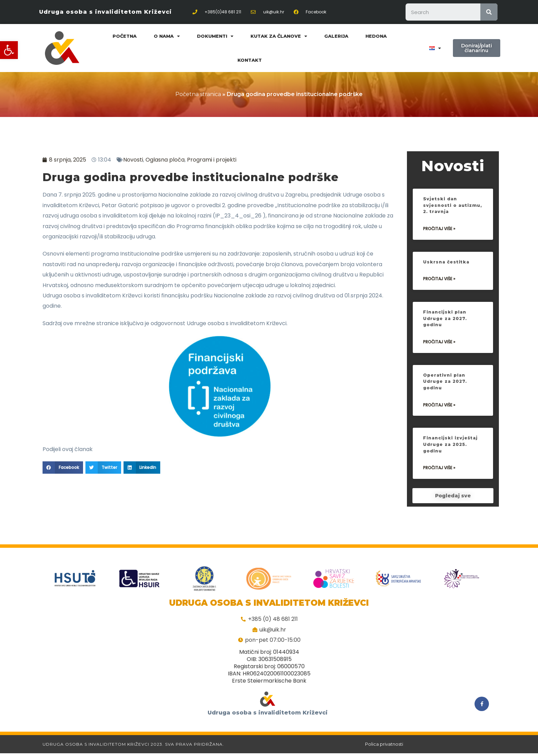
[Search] (489, 12)
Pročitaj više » (439, 254)
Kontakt (250, 60)
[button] (9, 50)
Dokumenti (215, 36)
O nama (167, 36)
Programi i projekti (212, 160)
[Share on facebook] (63, 468)
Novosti (133, 160)
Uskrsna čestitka (447, 287)
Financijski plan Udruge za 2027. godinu (446, 344)
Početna (125, 36)
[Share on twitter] (103, 468)
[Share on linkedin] (142, 468)
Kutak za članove (279, 36)
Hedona (376, 36)
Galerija (336, 36)
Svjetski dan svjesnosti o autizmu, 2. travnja (450, 230)
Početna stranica (198, 94)
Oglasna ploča (165, 160)
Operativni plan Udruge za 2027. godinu (446, 407)
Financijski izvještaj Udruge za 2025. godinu (452, 470)
